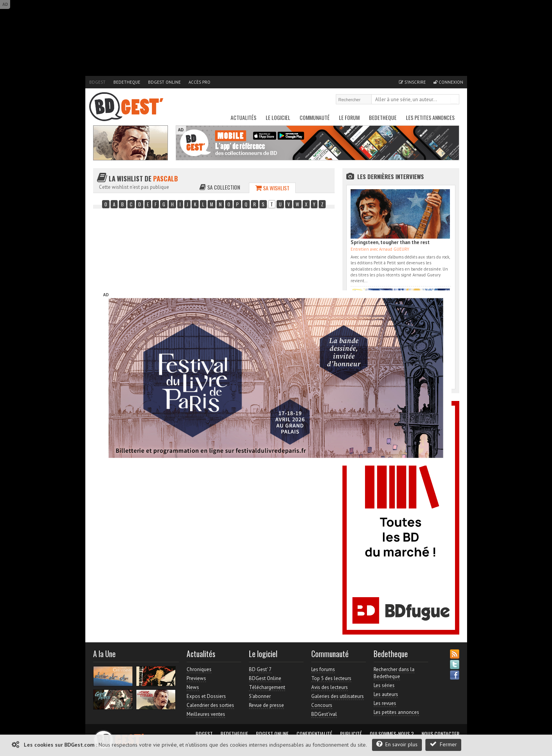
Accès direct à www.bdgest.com (417, 284)
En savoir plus (397, 744)
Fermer (443, 744)
